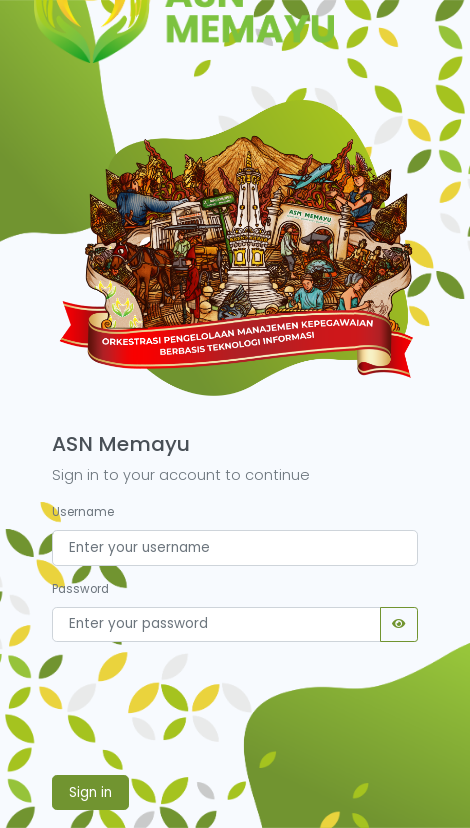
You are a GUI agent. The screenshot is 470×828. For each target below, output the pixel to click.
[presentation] (204, 703)
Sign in (90, 792)
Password (80, 589)
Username (83, 512)
